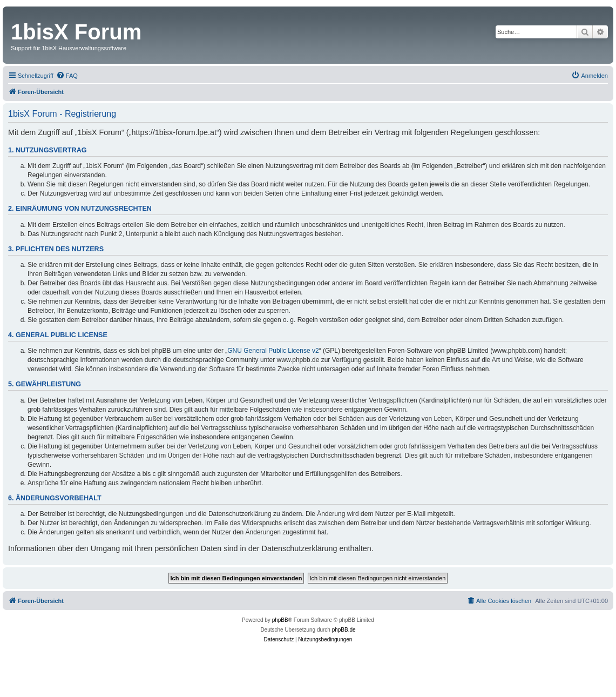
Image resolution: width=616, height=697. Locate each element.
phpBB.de (344, 630)
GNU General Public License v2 (273, 351)
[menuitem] (67, 76)
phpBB (280, 620)
